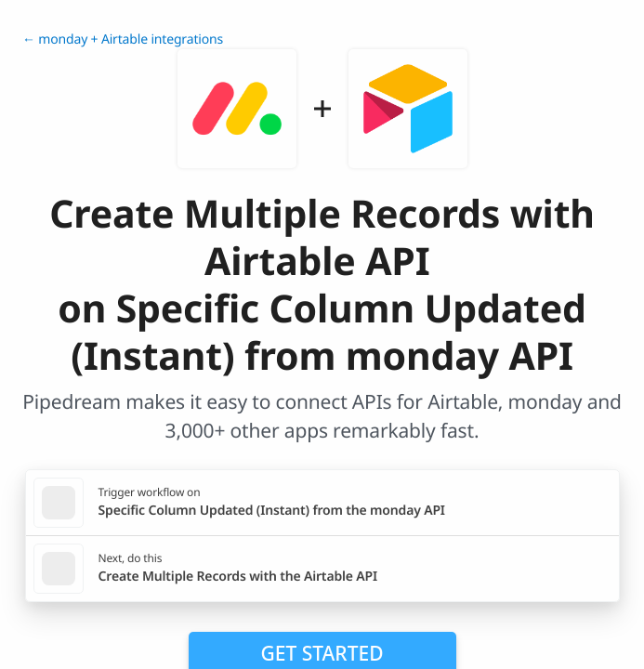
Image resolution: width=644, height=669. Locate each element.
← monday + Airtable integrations (123, 39)
